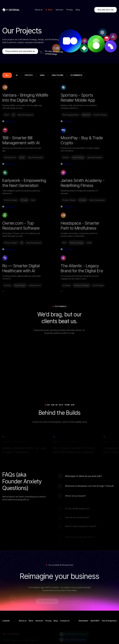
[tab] (7, 75)
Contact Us (65, 621)
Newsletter (83, 621)
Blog (78, 10)
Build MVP (95, 621)
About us (39, 10)
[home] (11, 10)
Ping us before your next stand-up (20, 51)
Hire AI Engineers (109, 621)
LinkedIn (6, 621)
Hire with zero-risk (106, 10)
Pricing (69, 10)
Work (50, 10)
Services (59, 10)
